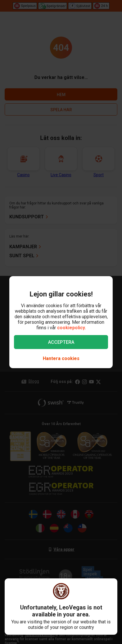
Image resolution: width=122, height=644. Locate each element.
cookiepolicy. (71, 328)
